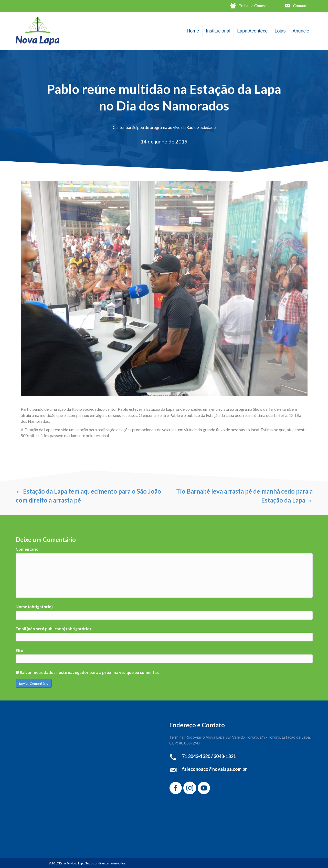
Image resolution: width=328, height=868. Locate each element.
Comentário (27, 549)
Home (193, 31)
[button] (249, 6)
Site (19, 650)
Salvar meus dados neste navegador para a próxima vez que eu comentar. (89, 672)
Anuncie (301, 31)
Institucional (218, 31)
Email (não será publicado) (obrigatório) (53, 628)
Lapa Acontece (252, 31)
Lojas (280, 31)
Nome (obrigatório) (34, 607)
